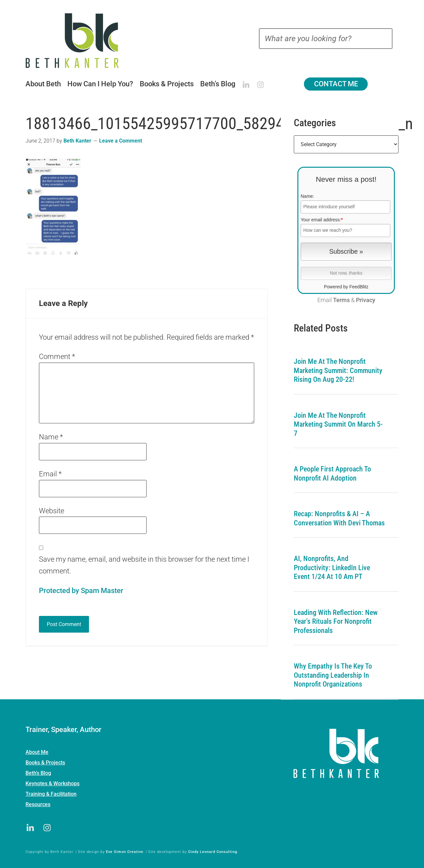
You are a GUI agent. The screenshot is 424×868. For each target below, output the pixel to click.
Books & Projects (45, 763)
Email (50, 474)
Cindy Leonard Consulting (213, 852)
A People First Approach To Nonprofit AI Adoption (332, 474)
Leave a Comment (121, 141)
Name (51, 437)
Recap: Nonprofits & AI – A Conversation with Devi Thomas (339, 518)
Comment (57, 357)
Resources (38, 804)
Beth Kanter (80, 41)
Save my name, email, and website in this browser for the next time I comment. (144, 565)
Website (52, 511)
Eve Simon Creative (125, 852)
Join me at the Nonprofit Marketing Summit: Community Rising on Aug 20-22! (338, 370)
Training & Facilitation (51, 794)
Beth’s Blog (38, 773)
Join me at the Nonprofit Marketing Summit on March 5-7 (338, 424)
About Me (37, 752)
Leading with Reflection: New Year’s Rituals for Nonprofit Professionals (336, 621)
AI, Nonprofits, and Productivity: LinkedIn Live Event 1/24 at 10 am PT (332, 568)
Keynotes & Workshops (53, 783)
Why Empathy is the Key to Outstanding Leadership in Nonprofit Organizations (333, 675)
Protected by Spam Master (81, 591)
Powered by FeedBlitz (346, 287)
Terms (341, 300)
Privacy (366, 300)
